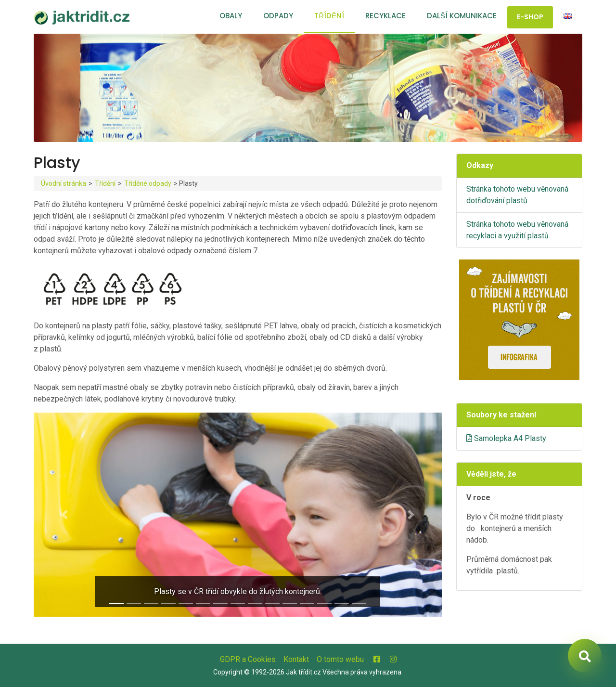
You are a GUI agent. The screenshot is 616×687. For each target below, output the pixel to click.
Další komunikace (462, 16)
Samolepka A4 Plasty (506, 438)
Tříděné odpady (148, 183)
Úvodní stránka (64, 183)
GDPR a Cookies (248, 659)
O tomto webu (340, 659)
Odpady (278, 16)
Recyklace (385, 16)
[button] (64, 515)
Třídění (329, 16)
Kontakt (296, 659)
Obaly (231, 16)
